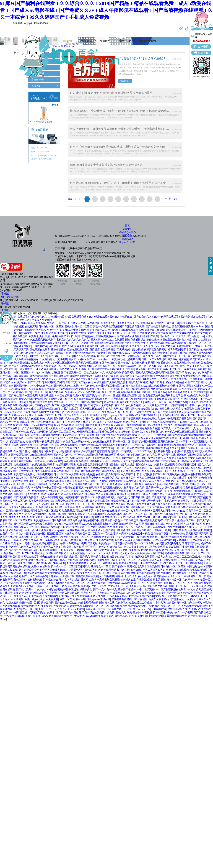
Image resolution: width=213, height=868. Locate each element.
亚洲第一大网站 (25, 484)
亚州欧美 (144, 422)
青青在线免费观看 (174, 445)
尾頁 (175, 199)
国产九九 (186, 527)
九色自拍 (182, 550)
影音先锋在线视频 (107, 511)
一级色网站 (153, 606)
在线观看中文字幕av (22, 461)
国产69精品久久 (188, 389)
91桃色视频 (88, 494)
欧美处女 (78, 445)
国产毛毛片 (191, 445)
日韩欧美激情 (179, 530)
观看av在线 (57, 471)
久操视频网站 (50, 596)
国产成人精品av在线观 (21, 468)
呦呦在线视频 (47, 557)
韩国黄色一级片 (31, 333)
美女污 (65, 616)
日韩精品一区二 (22, 524)
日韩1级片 (86, 448)
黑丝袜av (22, 382)
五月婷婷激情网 (163, 435)
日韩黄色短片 (123, 530)
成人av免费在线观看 (89, 392)
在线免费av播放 (181, 435)
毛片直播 (110, 534)
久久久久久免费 (201, 537)
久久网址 (134, 586)
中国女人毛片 (56, 448)
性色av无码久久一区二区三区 (23, 547)
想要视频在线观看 (176, 570)
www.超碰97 (78, 609)
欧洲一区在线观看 (31, 389)
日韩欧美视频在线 (106, 336)
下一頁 (168, 199)
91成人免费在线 (103, 517)
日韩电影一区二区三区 (51, 326)
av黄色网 (193, 478)
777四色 (44, 537)
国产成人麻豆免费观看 (26, 497)
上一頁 (78, 199)
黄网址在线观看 (30, 557)
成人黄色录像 (113, 372)
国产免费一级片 (152, 356)
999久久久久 (151, 514)
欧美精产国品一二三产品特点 (136, 376)
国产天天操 (203, 520)
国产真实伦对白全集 (85, 356)
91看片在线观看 (70, 409)
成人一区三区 (30, 609)
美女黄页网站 (136, 540)
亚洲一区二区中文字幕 (53, 547)
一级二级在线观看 (29, 428)
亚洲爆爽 (159, 399)
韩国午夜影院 (195, 491)
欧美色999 (119, 593)
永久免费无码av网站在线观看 (159, 346)
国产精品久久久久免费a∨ (125, 399)
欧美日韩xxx (169, 550)
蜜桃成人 (121, 612)
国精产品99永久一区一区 (194, 448)
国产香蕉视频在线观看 (173, 589)
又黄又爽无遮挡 (37, 501)
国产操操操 (116, 606)
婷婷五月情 (47, 603)
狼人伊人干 (112, 409)
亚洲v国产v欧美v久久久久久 (185, 372)
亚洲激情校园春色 (147, 563)
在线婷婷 (206, 474)
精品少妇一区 (37, 432)
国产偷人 (166, 428)
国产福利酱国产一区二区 (106, 366)
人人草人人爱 (62, 609)
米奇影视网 (10, 369)
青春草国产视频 (65, 557)
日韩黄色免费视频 (77, 606)
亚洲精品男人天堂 (35, 379)
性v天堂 (89, 445)
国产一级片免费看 (35, 491)
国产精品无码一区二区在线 (76, 372)
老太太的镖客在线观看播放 (91, 507)
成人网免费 (127, 583)
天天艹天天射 (165, 379)
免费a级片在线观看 (24, 330)
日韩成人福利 (30, 451)
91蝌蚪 (119, 576)
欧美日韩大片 (197, 359)
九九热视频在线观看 (101, 442)
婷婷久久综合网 (111, 471)
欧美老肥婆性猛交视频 (180, 494)
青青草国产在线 (191, 543)
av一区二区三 (27, 504)
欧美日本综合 (190, 438)
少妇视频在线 (14, 530)
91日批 (148, 527)
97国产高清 (89, 481)
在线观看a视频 (53, 481)
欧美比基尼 (68, 511)
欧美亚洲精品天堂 (42, 455)
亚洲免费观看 (97, 458)
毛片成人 (14, 366)
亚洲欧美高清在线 (46, 369)
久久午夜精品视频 (33, 412)
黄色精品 (26, 606)
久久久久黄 (138, 488)
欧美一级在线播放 (35, 599)
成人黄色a (130, 481)
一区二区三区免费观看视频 (129, 448)
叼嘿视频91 (91, 425)
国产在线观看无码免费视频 (71, 389)
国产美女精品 (184, 340)
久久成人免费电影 (195, 514)
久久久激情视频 (101, 504)
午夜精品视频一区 (16, 573)
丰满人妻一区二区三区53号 (60, 363)
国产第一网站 (153, 488)
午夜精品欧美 (169, 501)
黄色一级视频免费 (21, 402)
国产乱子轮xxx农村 (190, 386)
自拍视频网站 (163, 573)
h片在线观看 (38, 583)
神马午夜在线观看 (169, 484)
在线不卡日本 (24, 392)
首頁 (70, 199)
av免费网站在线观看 (176, 596)
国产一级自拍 (109, 363)
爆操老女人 (138, 432)
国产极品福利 (200, 419)
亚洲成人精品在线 (131, 471)
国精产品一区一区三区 (144, 442)
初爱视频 (41, 330)
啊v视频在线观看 (177, 497)
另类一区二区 (67, 599)
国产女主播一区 (63, 603)
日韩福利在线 (159, 609)
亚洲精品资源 (49, 333)
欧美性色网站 (149, 419)
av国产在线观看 (130, 520)
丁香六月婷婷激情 (104, 405)
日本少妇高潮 (57, 504)
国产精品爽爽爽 (132, 419)
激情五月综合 (158, 583)
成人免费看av (157, 465)
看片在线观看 (56, 392)
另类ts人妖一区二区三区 (158, 402)
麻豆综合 (120, 405)
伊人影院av (191, 405)
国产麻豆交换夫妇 (52, 343)
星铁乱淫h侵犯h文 (178, 609)
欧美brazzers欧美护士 (58, 379)
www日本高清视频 (168, 366)
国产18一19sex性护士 (99, 359)
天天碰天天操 (159, 497)
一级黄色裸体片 (26, 369)
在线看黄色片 (102, 399)
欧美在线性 (118, 359)
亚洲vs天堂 (119, 517)
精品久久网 (157, 445)
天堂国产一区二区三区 (167, 323)
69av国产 (89, 353)
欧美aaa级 (136, 570)
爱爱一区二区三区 (98, 606)
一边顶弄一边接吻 (151, 501)
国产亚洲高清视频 (198, 497)
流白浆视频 (55, 346)
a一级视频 (187, 612)
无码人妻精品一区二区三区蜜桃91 (82, 537)
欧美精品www (162, 576)
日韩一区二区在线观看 (154, 359)
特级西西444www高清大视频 (162, 389)
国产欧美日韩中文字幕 (190, 560)
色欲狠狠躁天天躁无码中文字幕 (155, 491)
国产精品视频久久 (21, 455)
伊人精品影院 (70, 517)
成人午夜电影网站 (104, 445)
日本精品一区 (174, 580)
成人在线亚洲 (111, 402)
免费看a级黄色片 (39, 593)
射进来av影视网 (167, 419)
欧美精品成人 (109, 412)
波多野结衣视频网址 (134, 507)
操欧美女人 (83, 573)
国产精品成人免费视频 (130, 336)
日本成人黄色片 (20, 478)
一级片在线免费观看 (146, 537)
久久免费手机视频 (169, 415)
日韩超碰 (160, 478)
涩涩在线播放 (108, 349)
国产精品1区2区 (31, 603)
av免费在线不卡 (66, 369)
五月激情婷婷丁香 (16, 511)
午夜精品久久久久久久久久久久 (72, 340)
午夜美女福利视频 (106, 494)
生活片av (200, 557)
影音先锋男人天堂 (111, 438)
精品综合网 (172, 382)
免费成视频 (37, 363)
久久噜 (17, 609)
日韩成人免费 (92, 570)
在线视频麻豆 (21, 465)
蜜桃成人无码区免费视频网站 (152, 372)
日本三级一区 (11, 504)
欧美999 (197, 461)
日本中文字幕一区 (51, 488)
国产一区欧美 (72, 471)
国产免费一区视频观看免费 (29, 438)
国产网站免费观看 (10, 606)
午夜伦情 (62, 333)
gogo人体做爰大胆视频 (47, 372)
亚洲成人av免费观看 (11, 481)
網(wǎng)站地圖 (9, 297)
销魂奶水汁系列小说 (126, 343)
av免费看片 (180, 491)
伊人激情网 (125, 488)
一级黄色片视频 (111, 478)
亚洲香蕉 (59, 419)
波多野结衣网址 (143, 392)
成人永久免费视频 (154, 386)
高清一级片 (51, 336)
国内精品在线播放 (30, 366)
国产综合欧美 (93, 478)
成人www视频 (32, 488)
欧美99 (77, 395)
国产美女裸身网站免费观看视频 (142, 428)
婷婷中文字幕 (103, 353)
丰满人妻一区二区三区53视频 (132, 560)
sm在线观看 (93, 323)
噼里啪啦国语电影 (132, 395)
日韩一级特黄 (125, 543)
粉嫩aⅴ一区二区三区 (178, 583)
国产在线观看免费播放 (158, 326)
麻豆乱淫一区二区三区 (98, 609)
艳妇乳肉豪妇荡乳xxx (101, 343)
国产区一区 (159, 474)
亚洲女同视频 (193, 458)
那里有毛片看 (91, 419)
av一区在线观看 (63, 395)
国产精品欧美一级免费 (68, 612)
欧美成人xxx (21, 596)
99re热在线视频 (199, 333)
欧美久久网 (190, 369)
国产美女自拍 (30, 445)
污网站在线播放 (12, 445)
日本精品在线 (149, 379)
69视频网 (142, 333)
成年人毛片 (59, 563)
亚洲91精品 (144, 534)
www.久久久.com (13, 412)
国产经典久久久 (140, 445)
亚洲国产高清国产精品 (90, 402)
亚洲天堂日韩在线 (198, 402)
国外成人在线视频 (72, 481)
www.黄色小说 (8, 422)
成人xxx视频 (93, 616)
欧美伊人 (19, 514)
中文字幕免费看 (124, 537)
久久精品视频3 (185, 481)
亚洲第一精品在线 (78, 501)
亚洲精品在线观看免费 (72, 527)
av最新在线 (69, 488)
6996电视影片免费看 (22, 586)
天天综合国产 (183, 336)
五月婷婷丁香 (111, 376)
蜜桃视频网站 (118, 501)
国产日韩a (14, 389)
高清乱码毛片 (123, 445)
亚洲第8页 (71, 382)
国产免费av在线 (87, 560)
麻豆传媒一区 (56, 356)
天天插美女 (123, 349)
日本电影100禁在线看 (154, 593)
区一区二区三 (145, 435)
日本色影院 (48, 389)
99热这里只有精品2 (117, 596)
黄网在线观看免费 (107, 488)
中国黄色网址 (76, 570)
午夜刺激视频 (144, 580)
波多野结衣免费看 (103, 448)
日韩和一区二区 (122, 442)
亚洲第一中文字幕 (65, 507)
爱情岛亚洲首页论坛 (177, 507)
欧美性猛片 (6, 432)
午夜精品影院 (146, 409)
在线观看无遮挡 (154, 458)
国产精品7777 (104, 593)
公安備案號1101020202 (98, 242)
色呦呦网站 (205, 478)
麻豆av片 (80, 599)
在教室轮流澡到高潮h (108, 474)
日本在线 (109, 603)
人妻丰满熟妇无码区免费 (134, 382)
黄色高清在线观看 (40, 349)
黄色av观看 (186, 593)
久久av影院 (23, 435)
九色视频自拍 (133, 359)
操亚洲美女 (86, 589)
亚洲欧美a (186, 537)
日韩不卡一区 (98, 573)
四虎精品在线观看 (158, 333)
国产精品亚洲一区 (126, 491)
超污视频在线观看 (123, 392)
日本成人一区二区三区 (64, 566)
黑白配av (11, 435)
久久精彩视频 (107, 576)
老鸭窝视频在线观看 (87, 576)
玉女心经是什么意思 (36, 616)
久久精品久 (191, 599)
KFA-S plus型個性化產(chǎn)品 (43, 122)
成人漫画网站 (42, 471)
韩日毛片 (185, 586)
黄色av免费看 (66, 497)
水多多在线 (194, 530)
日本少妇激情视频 (62, 451)
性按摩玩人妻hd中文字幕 (101, 468)
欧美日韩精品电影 (108, 465)
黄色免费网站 (161, 376)
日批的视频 (159, 580)
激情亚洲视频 (16, 379)
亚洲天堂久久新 (123, 323)
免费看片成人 (72, 448)
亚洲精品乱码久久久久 (121, 461)
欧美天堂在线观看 (84, 399)
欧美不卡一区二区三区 (199, 511)
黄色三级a (185, 366)
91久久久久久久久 (19, 517)
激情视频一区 (116, 451)
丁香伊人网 (159, 603)
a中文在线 (193, 589)
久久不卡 (188, 580)
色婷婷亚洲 (20, 494)
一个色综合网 (78, 616)
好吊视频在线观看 (177, 478)
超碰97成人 (118, 353)
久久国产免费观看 (155, 547)
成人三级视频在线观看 (180, 425)
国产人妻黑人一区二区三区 (74, 583)
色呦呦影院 (196, 563)
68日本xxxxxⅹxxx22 (139, 609)
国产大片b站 (69, 346)
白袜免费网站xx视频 (199, 603)
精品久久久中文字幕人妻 (140, 504)
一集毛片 (207, 428)
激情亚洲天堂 (98, 415)
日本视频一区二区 (29, 537)
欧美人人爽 (46, 419)
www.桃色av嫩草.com (41, 386)
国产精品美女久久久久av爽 (18, 353)
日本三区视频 (30, 395)
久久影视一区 (125, 412)
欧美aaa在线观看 (174, 343)
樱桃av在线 (123, 570)
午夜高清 (102, 481)
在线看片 (149, 557)
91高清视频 (6, 524)
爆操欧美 (127, 438)
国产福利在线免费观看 (147, 461)
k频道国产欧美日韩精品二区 (77, 405)
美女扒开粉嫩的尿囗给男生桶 (93, 346)
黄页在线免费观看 (176, 330)
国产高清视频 (168, 461)
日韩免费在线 (59, 520)
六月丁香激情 (86, 517)
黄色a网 (160, 596)
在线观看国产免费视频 (107, 382)
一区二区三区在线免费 (112, 379)
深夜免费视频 (21, 593)
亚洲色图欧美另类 (77, 349)
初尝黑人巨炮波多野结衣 (54, 570)
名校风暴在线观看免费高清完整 (126, 330)
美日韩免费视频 (63, 445)
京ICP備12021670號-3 (67, 242)
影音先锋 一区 (71, 550)
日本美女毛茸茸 (134, 386)
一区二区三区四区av (154, 570)
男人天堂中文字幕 (29, 448)
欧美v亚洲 (132, 612)
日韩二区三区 (14, 333)
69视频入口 (116, 547)
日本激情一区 (167, 336)
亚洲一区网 (112, 458)
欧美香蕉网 (102, 386)
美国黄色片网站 (77, 333)
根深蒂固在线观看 (151, 550)
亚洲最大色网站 (162, 511)
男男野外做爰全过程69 (161, 363)
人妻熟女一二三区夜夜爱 (67, 524)
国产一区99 (173, 593)
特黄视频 (184, 359)
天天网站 (93, 543)
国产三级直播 (43, 422)
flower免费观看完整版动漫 (38, 340)
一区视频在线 (40, 346)
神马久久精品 (85, 455)
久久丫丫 (174, 448)
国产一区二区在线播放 (35, 576)
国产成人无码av (25, 589)
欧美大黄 (104, 547)
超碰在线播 (17, 488)
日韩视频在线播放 (154, 330)
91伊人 (36, 606)
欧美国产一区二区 (171, 606)
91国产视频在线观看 (105, 455)
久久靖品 (152, 455)
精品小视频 (137, 349)
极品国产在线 (17, 442)
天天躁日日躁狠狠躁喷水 (44, 435)
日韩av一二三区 (189, 422)
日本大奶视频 (144, 474)
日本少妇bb (145, 511)
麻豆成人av (121, 540)
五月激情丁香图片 (161, 534)
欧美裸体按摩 (154, 353)
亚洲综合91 (61, 501)
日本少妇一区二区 (199, 596)
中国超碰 (73, 589)
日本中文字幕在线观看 (109, 422)
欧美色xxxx (17, 543)
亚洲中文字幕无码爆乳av (112, 425)
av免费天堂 (52, 599)
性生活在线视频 (105, 540)
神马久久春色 (87, 386)
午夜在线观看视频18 (51, 442)
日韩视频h (129, 369)
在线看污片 (31, 326)
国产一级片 (99, 589)
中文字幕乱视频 (71, 580)
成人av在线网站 (73, 419)
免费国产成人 (130, 422)
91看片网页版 (179, 517)
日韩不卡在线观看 (143, 323)
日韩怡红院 (23, 363)
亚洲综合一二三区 (101, 566)
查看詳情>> (125, 81)
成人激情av (113, 573)
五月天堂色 (42, 504)
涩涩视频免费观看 (121, 599)
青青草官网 (101, 451)
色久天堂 (107, 392)
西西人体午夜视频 (86, 488)
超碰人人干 (156, 560)
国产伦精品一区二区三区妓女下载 (65, 491)
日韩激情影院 (179, 573)
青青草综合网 (134, 425)
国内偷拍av (87, 550)
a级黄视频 (94, 349)
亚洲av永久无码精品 (188, 455)
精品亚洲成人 (69, 573)
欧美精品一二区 (107, 543)
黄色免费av (20, 580)
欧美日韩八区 (16, 491)
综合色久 (138, 402)
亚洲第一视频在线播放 (192, 547)
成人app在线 (59, 530)
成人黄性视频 (60, 359)
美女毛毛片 (29, 507)
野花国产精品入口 (92, 395)
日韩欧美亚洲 (168, 340)
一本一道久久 (101, 484)
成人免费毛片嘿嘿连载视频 (88, 603)
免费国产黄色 (157, 382)
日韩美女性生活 (100, 557)
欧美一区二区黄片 (173, 369)
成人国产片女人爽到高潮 (84, 379)
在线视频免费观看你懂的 (195, 606)
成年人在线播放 (201, 340)
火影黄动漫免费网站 (155, 349)
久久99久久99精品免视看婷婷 (51, 589)
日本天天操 (29, 530)
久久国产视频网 (156, 507)
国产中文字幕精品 (179, 333)
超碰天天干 (6, 540)
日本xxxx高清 (14, 612)
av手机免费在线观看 (32, 560)
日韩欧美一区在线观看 (88, 514)
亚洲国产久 (84, 566)
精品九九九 (162, 557)
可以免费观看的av (86, 511)
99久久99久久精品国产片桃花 (61, 560)
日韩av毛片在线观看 (41, 425)
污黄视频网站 (108, 435)
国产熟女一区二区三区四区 (65, 593)
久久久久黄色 (133, 593)
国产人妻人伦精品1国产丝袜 (180, 520)
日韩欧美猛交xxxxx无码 (182, 412)
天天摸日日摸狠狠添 (153, 524)
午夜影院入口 (66, 336)
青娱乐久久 (151, 484)
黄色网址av (71, 392)
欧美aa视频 (172, 547)
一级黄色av (66, 586)
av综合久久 (82, 458)
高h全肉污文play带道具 (197, 395)
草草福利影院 (133, 379)
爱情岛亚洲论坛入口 (142, 494)
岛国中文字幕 (76, 330)
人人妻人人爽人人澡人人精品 (57, 428)
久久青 (17, 451)
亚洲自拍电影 (189, 399)
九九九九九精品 (145, 573)
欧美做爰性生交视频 (140, 603)
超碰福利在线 (184, 346)
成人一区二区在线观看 (92, 409)
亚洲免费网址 (115, 481)
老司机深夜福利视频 (139, 497)
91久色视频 (172, 386)
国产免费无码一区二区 (61, 484)
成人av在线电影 (146, 478)
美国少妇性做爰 (75, 547)
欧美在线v (55, 616)
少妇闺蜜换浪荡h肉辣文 (168, 543)
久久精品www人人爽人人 (23, 415)
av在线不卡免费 (98, 586)
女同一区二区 (46, 609)
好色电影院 (36, 376)
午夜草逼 (192, 330)
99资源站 (173, 359)
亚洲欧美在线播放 (77, 530)
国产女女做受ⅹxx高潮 (76, 415)
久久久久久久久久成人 (98, 553)
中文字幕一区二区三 (65, 402)
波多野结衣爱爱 (119, 550)
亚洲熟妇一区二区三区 (78, 504)
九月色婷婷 (133, 501)
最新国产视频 (151, 336)
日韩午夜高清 (154, 369)
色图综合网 (54, 409)
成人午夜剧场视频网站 (26, 359)
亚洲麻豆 (53, 576)
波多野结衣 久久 (155, 432)
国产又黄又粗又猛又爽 (146, 438)
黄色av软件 (45, 451)
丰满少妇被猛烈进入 (157, 448)
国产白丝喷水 (128, 573)
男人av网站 (97, 340)
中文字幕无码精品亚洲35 (49, 461)
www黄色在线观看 (14, 616)
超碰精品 (109, 530)
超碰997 (178, 451)
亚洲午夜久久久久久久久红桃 (103, 333)
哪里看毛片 (105, 527)
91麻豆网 (199, 323)
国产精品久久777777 (65, 455)
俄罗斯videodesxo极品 (197, 326)
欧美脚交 (206, 530)
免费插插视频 (138, 340)
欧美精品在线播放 (87, 465)
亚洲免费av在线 (106, 560)
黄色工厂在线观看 (51, 458)
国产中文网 (98, 520)
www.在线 (141, 468)
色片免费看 (52, 586)
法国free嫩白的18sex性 (39, 563)
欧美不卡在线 (32, 458)
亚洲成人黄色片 (197, 353)
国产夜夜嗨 (146, 399)
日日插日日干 (193, 471)
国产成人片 (161, 494)
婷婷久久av (10, 382)
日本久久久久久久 (97, 389)
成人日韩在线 (162, 409)
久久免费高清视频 (82, 596)
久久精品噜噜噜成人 (78, 563)
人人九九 (196, 428)
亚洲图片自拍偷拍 (175, 465)
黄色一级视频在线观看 (106, 326)
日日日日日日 (21, 376)
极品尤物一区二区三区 (42, 534)
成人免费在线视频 (100, 501)
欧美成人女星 (128, 580)
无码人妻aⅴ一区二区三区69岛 (17, 372)
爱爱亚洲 (171, 481)
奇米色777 (78, 425)
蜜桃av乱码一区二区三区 (78, 326)
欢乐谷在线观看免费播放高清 (44, 573)
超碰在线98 (153, 340)
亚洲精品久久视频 (29, 419)
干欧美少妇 (20, 356)
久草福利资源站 (164, 451)
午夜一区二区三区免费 (76, 343)
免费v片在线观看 (41, 566)
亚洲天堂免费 (193, 504)
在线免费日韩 (14, 603)
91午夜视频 (146, 612)
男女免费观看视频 (29, 570)
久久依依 (203, 422)
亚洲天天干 (177, 576)
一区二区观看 (114, 507)
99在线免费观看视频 (134, 606)
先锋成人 (112, 589)
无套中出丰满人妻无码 (192, 484)
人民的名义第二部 (157, 405)
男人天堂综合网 (62, 425)
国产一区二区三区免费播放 (30, 553)
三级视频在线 (184, 419)
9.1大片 (167, 471)
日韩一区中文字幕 (128, 511)
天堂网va (174, 537)
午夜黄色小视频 (78, 543)
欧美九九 (5, 586)
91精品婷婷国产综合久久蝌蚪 (86, 376)
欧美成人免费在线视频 (142, 596)
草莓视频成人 (96, 530)
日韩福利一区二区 (132, 514)
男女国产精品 (82, 557)
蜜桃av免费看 (156, 616)
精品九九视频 (127, 465)
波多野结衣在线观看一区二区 (125, 524)
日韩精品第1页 (123, 616)
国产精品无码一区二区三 (55, 366)
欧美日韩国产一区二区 (50, 415)
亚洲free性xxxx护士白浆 (73, 435)
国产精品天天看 (39, 478)
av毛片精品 (108, 537)
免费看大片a (160, 392)
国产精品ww (119, 566)
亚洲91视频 (68, 458)
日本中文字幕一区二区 (174, 356)
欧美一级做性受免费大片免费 (98, 612)
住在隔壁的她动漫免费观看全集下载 (163, 395)
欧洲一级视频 (87, 474)
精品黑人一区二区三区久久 (139, 451)
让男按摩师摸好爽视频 (171, 514)
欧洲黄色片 (117, 346)
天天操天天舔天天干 (197, 534)
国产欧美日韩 (196, 382)
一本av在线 (52, 583)
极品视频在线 (192, 409)
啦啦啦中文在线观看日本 (22, 550)
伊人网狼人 (177, 409)
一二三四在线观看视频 (117, 340)
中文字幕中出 (140, 616)
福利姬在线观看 (53, 468)
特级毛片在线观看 (71, 540)
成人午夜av (61, 543)
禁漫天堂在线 (195, 616)
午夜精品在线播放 (142, 530)
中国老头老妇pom (196, 566)
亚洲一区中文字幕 (57, 330)
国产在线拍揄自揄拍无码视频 (58, 514)
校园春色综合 (117, 557)
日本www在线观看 (193, 442)
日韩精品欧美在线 (51, 517)
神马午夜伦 (179, 534)
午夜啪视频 (199, 540)
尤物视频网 (196, 524)
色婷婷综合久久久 (136, 455)
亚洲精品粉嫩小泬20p (170, 442)
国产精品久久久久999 (155, 425)
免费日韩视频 (139, 363)
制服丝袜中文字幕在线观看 (107, 369)
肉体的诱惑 (200, 392)
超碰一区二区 (141, 583)
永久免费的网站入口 (177, 524)
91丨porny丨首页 (116, 415)
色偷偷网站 (178, 504)
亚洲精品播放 (59, 349)
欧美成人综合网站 (111, 514)
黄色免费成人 (109, 432)
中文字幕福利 (11, 583)
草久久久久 (107, 323)
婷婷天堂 (122, 497)
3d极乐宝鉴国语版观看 (56, 376)
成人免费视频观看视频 (95, 524)
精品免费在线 (26, 405)
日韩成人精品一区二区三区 (174, 563)
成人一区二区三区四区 (182, 557)
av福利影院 (194, 474)
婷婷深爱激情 (101, 550)
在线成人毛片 (145, 576)
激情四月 (204, 573)
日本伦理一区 (40, 392)
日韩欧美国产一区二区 (132, 458)
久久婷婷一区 (83, 369)
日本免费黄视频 (76, 553)
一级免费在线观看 (42, 524)
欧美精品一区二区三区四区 (180, 432)
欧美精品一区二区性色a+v (89, 534)
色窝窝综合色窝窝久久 (180, 392)
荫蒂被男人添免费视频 (76, 461)
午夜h (50, 501)
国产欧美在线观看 (174, 458)
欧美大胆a (134, 550)
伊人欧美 (193, 573)
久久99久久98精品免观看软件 (44, 494)
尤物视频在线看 (9, 399)
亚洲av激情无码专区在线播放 (143, 566)
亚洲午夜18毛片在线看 (151, 343)
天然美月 (40, 586)
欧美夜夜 (188, 488)
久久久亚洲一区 (61, 422)
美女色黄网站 (117, 484)
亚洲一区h (78, 353)
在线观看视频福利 (66, 465)
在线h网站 (190, 576)
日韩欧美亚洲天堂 (37, 356)
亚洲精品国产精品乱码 (54, 606)
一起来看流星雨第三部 (50, 550)
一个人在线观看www (148, 589)
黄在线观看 (178, 326)
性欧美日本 (133, 517)
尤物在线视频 (46, 395)
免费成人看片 (116, 428)
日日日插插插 (77, 478)
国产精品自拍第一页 (171, 438)
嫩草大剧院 (126, 402)
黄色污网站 (128, 372)
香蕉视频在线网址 (106, 497)
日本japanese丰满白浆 (98, 599)
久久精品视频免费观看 (42, 465)
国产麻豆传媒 (81, 586)
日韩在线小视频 (161, 530)
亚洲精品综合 (134, 356)
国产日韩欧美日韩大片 (132, 326)
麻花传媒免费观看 (126, 563)
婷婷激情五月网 (98, 461)
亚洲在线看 (42, 484)
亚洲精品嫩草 (182, 468)
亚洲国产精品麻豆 (10, 557)
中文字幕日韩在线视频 (175, 353)
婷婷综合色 (103, 356)
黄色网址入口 (184, 540)
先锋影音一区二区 (57, 323)
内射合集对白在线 (91, 471)
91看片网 (163, 537)
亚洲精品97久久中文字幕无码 (142, 415)
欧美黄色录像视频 (71, 494)
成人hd (121, 455)
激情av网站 (32, 442)
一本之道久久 (14, 507)
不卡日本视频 (158, 422)
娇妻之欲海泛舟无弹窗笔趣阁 (35, 399)
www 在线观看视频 (81, 366)
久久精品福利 (137, 389)
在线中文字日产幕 (153, 553)
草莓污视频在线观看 (176, 616)
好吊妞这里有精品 (201, 583)
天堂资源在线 (73, 438)
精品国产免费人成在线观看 (100, 491)
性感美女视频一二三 (96, 330)
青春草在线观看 (84, 484)
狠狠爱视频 (204, 369)
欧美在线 (196, 468)
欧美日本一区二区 (34, 481)
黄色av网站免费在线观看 (154, 586)
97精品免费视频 (91, 438)
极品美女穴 (107, 616)
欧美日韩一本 (173, 399)
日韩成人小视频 (26, 422)
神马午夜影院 (175, 349)
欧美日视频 (22, 425)
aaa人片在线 (178, 511)
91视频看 (22, 343)
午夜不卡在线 (21, 432)
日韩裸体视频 (16, 326)
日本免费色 (88, 540)
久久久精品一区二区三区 (198, 343)
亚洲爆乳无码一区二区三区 (86, 412)
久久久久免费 (160, 412)
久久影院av (122, 603)
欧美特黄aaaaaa (42, 520)
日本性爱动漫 (98, 583)
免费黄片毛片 (8, 534)
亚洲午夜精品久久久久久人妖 (91, 428)
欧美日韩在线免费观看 (26, 540)
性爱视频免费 (118, 356)
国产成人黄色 (201, 593)
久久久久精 (153, 468)
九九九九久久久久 (45, 353)
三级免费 (5, 478)
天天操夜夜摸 (199, 586)
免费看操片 (173, 422)
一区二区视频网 (52, 511)
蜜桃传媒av (20, 527)
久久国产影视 (180, 402)
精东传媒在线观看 (83, 451)
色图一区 (174, 586)
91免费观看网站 (45, 507)
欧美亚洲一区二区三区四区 (128, 527)
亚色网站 (19, 458)
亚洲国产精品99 (127, 589)
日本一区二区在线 (143, 543)
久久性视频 (35, 343)
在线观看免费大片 (136, 405)
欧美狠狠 (25, 583)
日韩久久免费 (63, 353)
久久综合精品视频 (152, 471)
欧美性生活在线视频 (35, 409)
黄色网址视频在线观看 (177, 553)
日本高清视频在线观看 (107, 580)
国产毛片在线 (85, 382)
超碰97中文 (99, 372)
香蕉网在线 (87, 580)
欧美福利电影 (108, 570)
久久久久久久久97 (55, 438)
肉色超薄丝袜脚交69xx (76, 442)
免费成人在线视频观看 (40, 474)
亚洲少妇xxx (170, 560)
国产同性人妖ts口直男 (66, 386)
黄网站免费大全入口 (111, 419)
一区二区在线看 (181, 428)
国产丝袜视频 (140, 599)
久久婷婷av (65, 596)
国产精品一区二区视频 (88, 363)
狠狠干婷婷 (124, 432)
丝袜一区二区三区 (59, 478)
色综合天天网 (80, 432)
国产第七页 (15, 395)
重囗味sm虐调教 (65, 534)
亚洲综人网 (95, 432)
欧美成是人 (184, 501)
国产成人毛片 (88, 593)
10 (155, 199)
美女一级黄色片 (135, 484)
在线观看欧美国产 (54, 382)
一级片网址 (92, 527)
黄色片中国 (22, 534)
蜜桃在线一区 (119, 609)
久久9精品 (45, 359)
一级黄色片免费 (143, 412)
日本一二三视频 (112, 395)
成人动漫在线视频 (165, 540)
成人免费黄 (99, 596)
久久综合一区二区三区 (59, 432)
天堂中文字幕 (26, 471)
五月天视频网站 (128, 409)
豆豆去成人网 (163, 504)
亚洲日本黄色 (113, 520)
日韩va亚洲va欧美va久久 (167, 612)
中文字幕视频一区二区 (57, 412)
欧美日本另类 (128, 478)
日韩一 (68, 356)
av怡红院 (32, 527)
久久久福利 (178, 471)
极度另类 (189, 451)
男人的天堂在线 (167, 455)
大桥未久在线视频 (172, 488)
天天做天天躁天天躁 (17, 349)
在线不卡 (203, 405)
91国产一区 (56, 537)
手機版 (4, 294)
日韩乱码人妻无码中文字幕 (127, 553)
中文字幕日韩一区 (118, 389)
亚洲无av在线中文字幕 (83, 422)
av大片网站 (17, 599)
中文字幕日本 (128, 474)
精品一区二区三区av (192, 415)
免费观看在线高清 (127, 435)
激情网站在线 (35, 511)
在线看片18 (195, 507)
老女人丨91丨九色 (134, 547)
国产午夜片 (124, 363)
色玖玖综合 (130, 576)
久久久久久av (181, 379)
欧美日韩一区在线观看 (103, 563)
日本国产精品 (191, 349)
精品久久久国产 (133, 346)
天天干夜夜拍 (128, 333)
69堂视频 (199, 494)
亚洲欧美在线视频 (177, 474)
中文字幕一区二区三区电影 (155, 517)
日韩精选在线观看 (48, 527)
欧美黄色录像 (36, 336)
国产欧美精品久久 (50, 540)
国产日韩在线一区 (62, 399)
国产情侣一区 (46, 445)
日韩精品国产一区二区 (47, 405)
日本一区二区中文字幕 (66, 474)
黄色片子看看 (118, 504)
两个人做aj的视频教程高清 (39, 543)
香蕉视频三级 (67, 576)
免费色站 (9, 553)
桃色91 (183, 382)
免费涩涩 (35, 517)
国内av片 (149, 540)
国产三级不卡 (36, 382)
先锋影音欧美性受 (56, 553)
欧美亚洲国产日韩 (19, 386)
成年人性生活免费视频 (33, 323)
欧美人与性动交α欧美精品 (189, 363)
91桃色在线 (187, 323)
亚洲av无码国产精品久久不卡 (38, 612)
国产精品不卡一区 (84, 497)
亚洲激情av (113, 583)
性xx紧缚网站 (184, 461)
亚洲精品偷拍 (191, 376)
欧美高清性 (20, 474)
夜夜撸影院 (6, 580)
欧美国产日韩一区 (177, 603)
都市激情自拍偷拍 (42, 402)
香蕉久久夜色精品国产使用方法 (166, 599)
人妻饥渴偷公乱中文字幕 (166, 527)
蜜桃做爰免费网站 (21, 346)
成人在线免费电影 (135, 353)
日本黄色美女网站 (197, 517)
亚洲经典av (142, 465)
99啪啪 (44, 448)
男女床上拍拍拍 (77, 359)
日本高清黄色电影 (126, 534)
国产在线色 (194, 356)
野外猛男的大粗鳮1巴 (152, 520)
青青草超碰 (93, 435)
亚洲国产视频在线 (85, 336)
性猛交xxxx (198, 336)
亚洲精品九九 (117, 386)
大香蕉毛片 (167, 468)
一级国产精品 (176, 405)
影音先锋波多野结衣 (79, 520)
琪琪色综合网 (53, 580)
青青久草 (11, 363)
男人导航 (140, 369)
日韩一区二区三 (125, 468)
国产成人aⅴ (201, 481)
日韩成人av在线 (77, 323)
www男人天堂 (8, 484)
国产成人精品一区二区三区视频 (139, 366)
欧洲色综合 (176, 376)
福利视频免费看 (36, 580)
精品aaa (39, 468)
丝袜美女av (123, 494)
